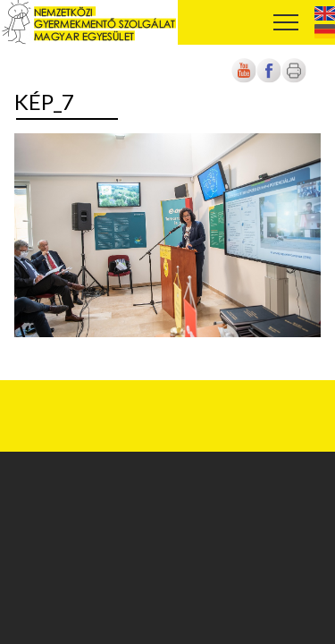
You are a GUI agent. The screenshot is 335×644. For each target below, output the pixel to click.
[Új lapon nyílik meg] (269, 79)
